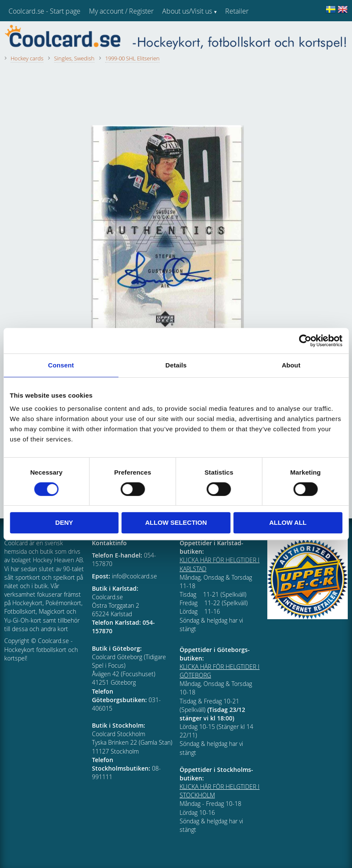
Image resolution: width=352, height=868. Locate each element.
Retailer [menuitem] (237, 11)
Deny (64, 522)
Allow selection (176, 522)
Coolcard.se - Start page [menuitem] (44, 11)
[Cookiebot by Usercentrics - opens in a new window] (305, 341)
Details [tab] (176, 365)
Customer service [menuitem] (251, 33)
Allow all (288, 522)
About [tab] (291, 365)
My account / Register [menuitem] (121, 11)
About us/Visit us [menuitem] (187, 11)
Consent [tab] (61, 365)
